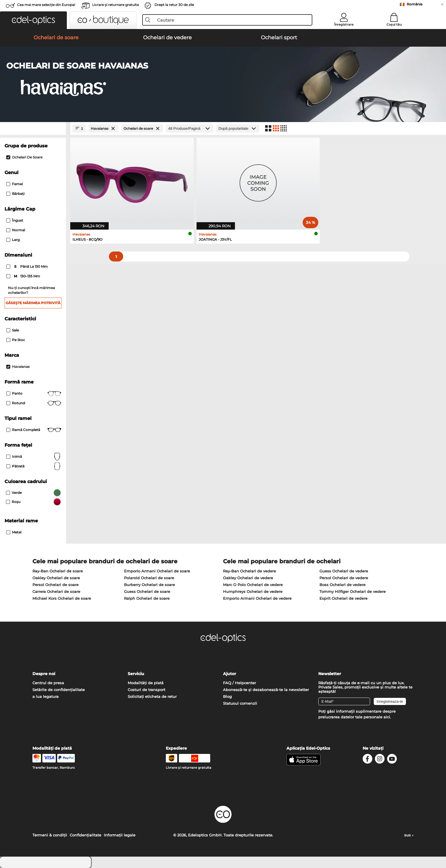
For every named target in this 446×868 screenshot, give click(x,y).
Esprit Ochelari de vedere (343, 598)
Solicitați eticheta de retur (152, 696)
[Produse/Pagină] (190, 128)
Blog (227, 696)
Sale (13, 330)
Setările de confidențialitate (59, 690)
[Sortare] (238, 128)
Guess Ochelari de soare (147, 591)
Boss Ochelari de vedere (342, 585)
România (415, 4)
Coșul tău (394, 24)
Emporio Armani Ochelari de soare (157, 571)
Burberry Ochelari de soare (149, 585)
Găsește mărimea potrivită (33, 303)
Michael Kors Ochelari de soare (62, 598)
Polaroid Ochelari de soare (149, 578)
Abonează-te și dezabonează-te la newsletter (266, 690)
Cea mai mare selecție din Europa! (46, 5)
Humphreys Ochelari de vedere (253, 591)
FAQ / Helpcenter (239, 683)
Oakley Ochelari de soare (56, 578)
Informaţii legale (120, 835)
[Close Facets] (33, 128)
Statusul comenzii (240, 703)
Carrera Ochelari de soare (56, 591)
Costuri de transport (146, 690)
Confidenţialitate (85, 835)
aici (387, 717)
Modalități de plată (146, 683)
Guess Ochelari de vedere (344, 571)
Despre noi (44, 674)
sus (409, 835)
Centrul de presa (48, 683)
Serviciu (136, 674)
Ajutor (230, 674)
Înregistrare (344, 24)
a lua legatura (46, 696)
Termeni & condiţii (50, 835)
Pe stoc (16, 340)
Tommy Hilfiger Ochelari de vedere (353, 591)
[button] (33, 20)
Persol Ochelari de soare (55, 585)
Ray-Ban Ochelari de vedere (249, 571)
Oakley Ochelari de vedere (248, 578)
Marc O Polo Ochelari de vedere (253, 585)
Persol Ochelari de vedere (344, 578)
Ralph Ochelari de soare (147, 598)
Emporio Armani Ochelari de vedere (257, 598)
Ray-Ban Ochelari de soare (58, 571)
